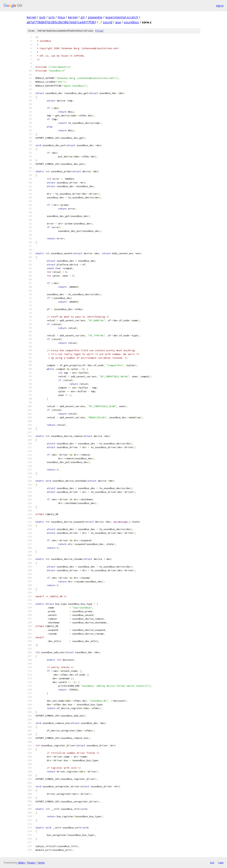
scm (52, 17)
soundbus (131, 22)
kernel (31, 17)
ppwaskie (95, 17)
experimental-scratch (122, 17)
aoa (118, 22)
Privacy (31, 863)
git (83, 17)
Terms (41, 863)
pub (42, 17)
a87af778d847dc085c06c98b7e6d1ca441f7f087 (61, 22)
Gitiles (21, 863)
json (221, 863)
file (99, 31)
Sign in (220, 6)
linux (61, 17)
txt (212, 863)
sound (108, 22)
